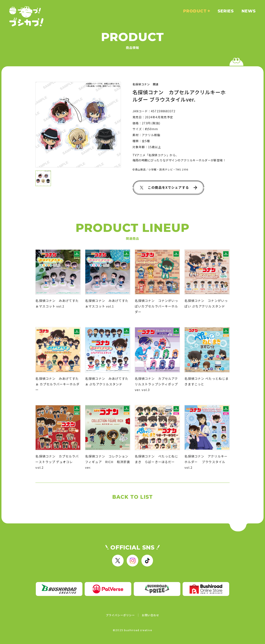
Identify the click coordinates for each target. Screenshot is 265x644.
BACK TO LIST (133, 497)
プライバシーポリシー (120, 615)
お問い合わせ (151, 615)
